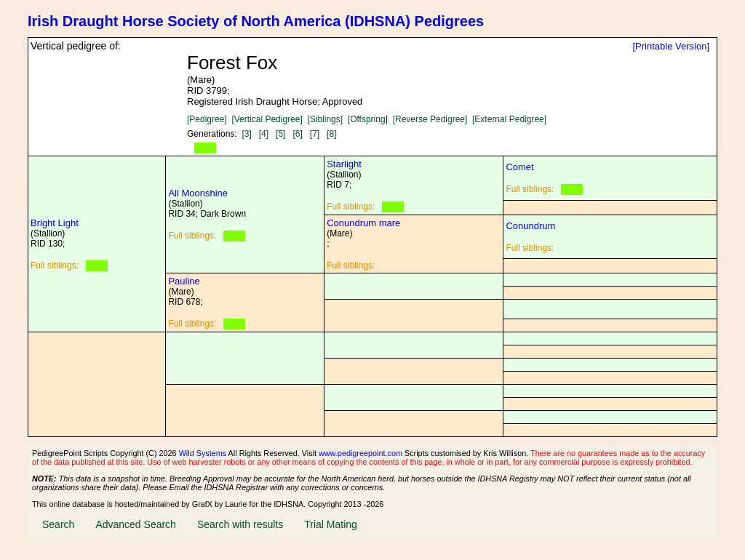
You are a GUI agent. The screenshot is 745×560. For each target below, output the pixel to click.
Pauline (184, 281)
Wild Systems (203, 453)
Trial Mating (331, 524)
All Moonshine (198, 193)
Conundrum (530, 226)
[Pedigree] (207, 119)
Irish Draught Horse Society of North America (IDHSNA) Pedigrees (256, 21)
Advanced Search (136, 524)
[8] (331, 134)
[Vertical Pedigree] (267, 119)
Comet (519, 167)
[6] (297, 134)
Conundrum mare (363, 223)
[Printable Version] (671, 46)
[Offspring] (368, 119)
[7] (315, 134)
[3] (246, 134)
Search (58, 524)
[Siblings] (325, 119)
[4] (264, 134)
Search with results (240, 524)
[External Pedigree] (509, 119)
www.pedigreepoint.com (360, 453)
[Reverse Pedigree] (430, 119)
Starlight (344, 164)
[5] (280, 134)
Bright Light (55, 223)
